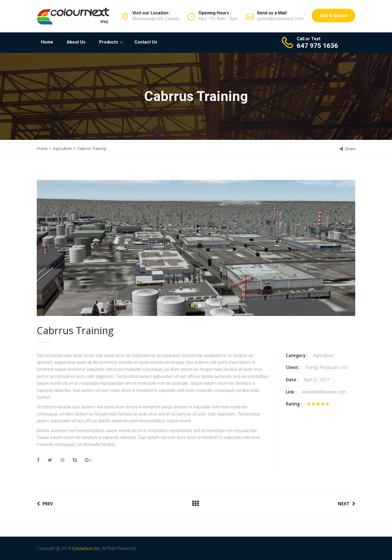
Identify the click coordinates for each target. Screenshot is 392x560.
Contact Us (146, 42)
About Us (76, 42)
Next (347, 504)
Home (47, 42)
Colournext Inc (86, 548)
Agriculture (323, 356)
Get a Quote (333, 16)
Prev (45, 504)
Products (109, 42)
